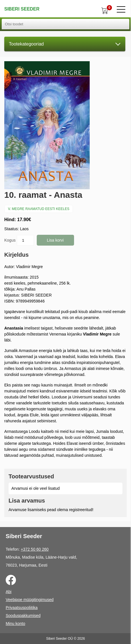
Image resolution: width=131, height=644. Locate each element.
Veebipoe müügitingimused (30, 600)
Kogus (19, 240)
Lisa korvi (55, 240)
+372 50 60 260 (35, 549)
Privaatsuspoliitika (22, 608)
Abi (9, 592)
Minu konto (15, 624)
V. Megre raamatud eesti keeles (39, 209)
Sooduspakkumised (23, 616)
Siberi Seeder (22, 9)
